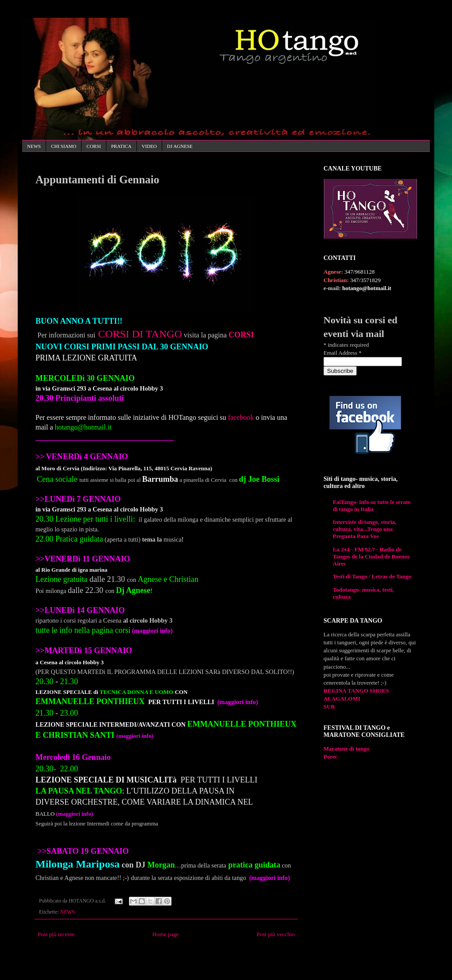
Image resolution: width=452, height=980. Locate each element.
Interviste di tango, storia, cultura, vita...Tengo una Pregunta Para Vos (364, 529)
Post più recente (56, 934)
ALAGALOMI (342, 699)
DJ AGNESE (180, 146)
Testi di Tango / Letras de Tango (372, 576)
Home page (166, 934)
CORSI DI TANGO (140, 334)
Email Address (343, 353)
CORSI (94, 146)
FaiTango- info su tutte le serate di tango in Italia (372, 505)
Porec (331, 757)
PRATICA (121, 146)
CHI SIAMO (64, 146)
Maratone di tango (346, 749)
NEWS (34, 146)
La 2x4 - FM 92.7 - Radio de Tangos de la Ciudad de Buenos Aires (371, 556)
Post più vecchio (276, 934)
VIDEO (149, 146)
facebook (241, 417)
